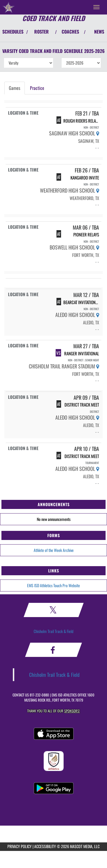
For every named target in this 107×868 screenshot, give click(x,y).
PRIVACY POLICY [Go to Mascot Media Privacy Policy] (20, 846)
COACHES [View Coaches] (70, 32)
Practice (37, 88)
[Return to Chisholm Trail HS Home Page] (9, 7)
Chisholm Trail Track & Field (53, 631)
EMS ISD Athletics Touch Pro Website (53, 585)
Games (15, 88)
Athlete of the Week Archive (54, 550)
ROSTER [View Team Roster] (42, 32)
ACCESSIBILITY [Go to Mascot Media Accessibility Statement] (45, 846)
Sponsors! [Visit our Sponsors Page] (72, 711)
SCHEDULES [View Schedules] (13, 32)
